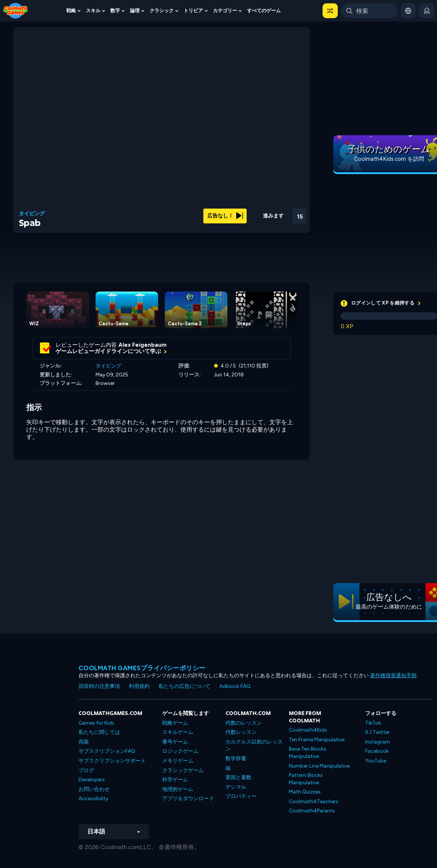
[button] (330, 11)
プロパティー (241, 796)
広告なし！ (225, 216)
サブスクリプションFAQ (107, 751)
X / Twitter (378, 732)
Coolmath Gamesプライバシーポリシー (142, 668)
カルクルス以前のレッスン (254, 746)
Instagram (378, 742)
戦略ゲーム (175, 723)
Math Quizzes (305, 792)
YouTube (376, 761)
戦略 (71, 11)
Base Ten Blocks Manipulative (308, 753)
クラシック (162, 11)
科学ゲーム (175, 780)
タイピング (32, 214)
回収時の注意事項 (99, 686)
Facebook (377, 751)
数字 (115, 11)
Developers (92, 780)
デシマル (236, 787)
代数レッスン (241, 732)
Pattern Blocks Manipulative (306, 779)
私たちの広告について (184, 686)
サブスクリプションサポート (112, 761)
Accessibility (93, 799)
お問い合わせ (94, 789)
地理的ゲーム (178, 789)
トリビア (193, 11)
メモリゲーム (178, 761)
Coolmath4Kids (308, 730)
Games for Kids (96, 723)
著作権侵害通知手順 (393, 676)
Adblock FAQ (235, 686)
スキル (93, 11)
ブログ (86, 770)
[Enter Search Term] (369, 11)
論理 (135, 11)
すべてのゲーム (264, 11)
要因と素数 (238, 777)
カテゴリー (225, 11)
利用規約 (139, 686)
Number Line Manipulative (319, 766)
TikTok (373, 723)
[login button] (427, 11)
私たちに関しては (99, 732)
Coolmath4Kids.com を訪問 (389, 159)
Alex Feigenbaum (143, 345)
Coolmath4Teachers (314, 802)
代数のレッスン (244, 723)
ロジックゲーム (180, 751)
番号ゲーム (175, 742)
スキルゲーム (178, 732)
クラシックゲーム (183, 770)
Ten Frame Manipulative (317, 740)
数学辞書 (236, 759)
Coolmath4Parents (312, 811)
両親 (84, 742)
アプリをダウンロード (188, 799)
